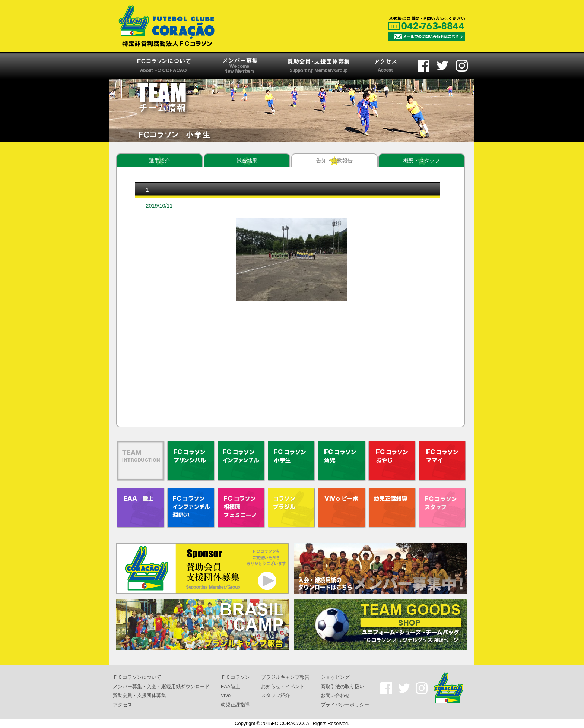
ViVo (226, 695)
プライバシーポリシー (345, 705)
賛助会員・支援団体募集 (139, 695)
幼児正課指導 (235, 705)
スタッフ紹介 (276, 695)
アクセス (123, 705)
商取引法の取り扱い (342, 686)
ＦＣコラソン (235, 677)
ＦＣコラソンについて (137, 677)
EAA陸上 (231, 686)
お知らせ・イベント (283, 686)
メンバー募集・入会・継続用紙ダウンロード (161, 686)
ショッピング (335, 677)
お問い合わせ (335, 695)
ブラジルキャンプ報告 (285, 677)
